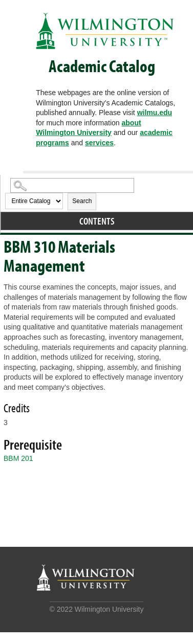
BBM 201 (18, 458)
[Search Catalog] (72, 185)
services (99, 143)
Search (82, 201)
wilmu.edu (155, 113)
